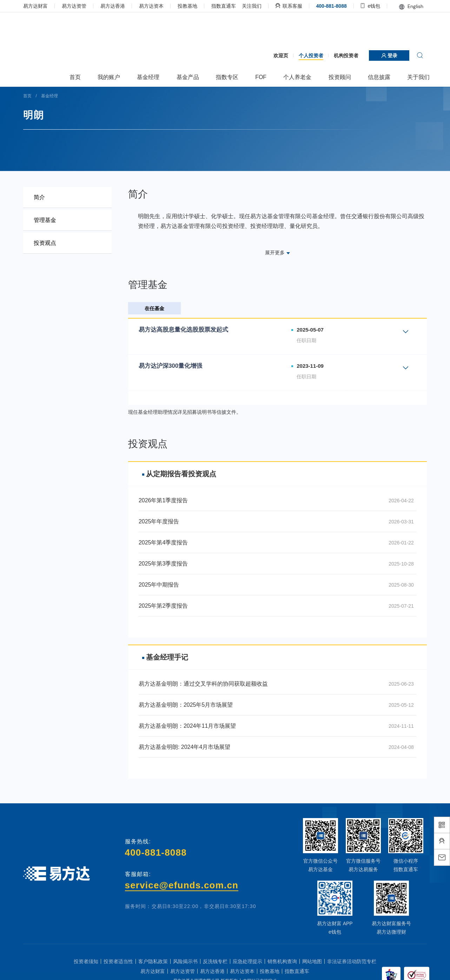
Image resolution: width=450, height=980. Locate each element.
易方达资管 (74, 6)
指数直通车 (224, 6)
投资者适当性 (118, 961)
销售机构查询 (282, 961)
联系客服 (289, 6)
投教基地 (187, 6)
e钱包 (371, 6)
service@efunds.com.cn (182, 885)
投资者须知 (86, 961)
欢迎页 (281, 55)
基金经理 (49, 96)
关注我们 (252, 6)
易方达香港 (113, 6)
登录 (389, 55)
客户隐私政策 (153, 961)
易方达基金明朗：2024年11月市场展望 (187, 726)
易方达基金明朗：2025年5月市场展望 (186, 705)
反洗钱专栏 (215, 961)
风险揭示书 (185, 961)
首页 (27, 96)
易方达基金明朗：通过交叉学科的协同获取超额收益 (203, 684)
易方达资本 (151, 6)
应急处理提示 (247, 961)
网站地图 (312, 961)
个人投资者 (311, 55)
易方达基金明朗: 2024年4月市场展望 (184, 747)
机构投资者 (346, 55)
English (411, 6)
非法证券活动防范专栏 (352, 961)
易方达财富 (35, 6)
